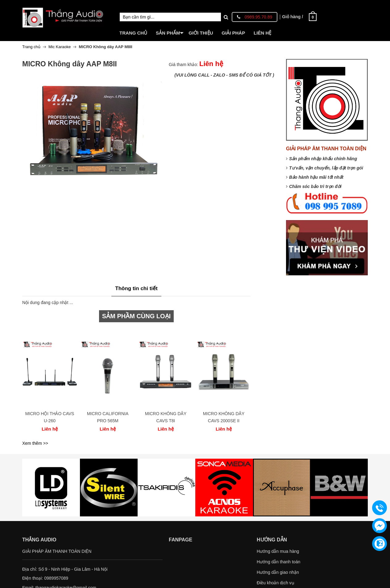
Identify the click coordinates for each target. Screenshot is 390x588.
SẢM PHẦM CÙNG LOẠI (136, 316)
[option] (50, 382)
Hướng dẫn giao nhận (278, 572)
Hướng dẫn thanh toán (278, 562)
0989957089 (56, 578)
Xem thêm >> (35, 443)
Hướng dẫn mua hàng (278, 551)
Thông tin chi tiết (136, 288)
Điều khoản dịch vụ (276, 583)
